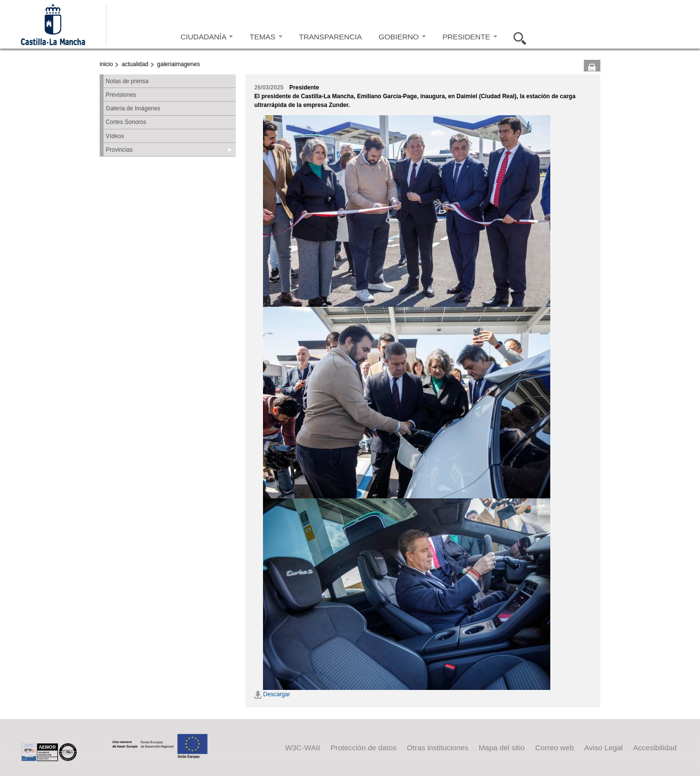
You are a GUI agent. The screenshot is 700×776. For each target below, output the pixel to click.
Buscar (517, 37)
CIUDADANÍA (207, 37)
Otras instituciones (437, 748)
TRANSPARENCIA (330, 37)
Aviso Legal (604, 748)
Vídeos (115, 136)
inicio (106, 64)
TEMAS (266, 37)
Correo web (554, 748)
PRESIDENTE (470, 37)
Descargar (272, 694)
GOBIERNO (402, 37)
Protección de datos (364, 748)
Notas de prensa (127, 81)
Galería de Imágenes (133, 108)
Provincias (119, 150)
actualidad (135, 64)
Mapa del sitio (502, 748)
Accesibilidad (655, 748)
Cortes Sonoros (126, 122)
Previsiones (121, 95)
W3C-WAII (303, 748)
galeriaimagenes (178, 64)
